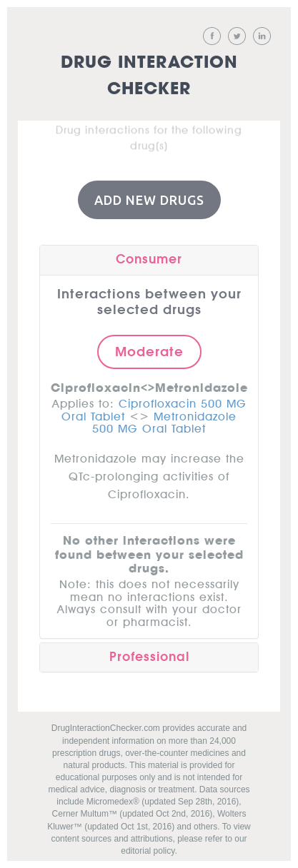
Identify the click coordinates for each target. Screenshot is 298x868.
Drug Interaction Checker (149, 76)
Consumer (149, 258)
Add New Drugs (149, 198)
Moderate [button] (149, 350)
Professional (149, 656)
